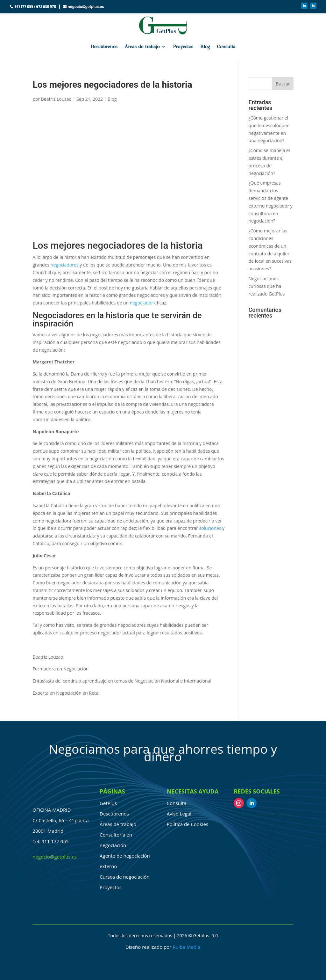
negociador (142, 303)
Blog (205, 47)
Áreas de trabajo (142, 47)
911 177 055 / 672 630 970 (35, 7)
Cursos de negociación (125, 877)
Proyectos (183, 47)
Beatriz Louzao (56, 99)
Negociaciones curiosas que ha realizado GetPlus (267, 286)
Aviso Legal (179, 814)
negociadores (65, 265)
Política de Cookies (188, 824)
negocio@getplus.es (86, 7)
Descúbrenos (104, 47)
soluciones (210, 528)
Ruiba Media (186, 947)
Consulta (226, 47)
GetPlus (108, 803)
